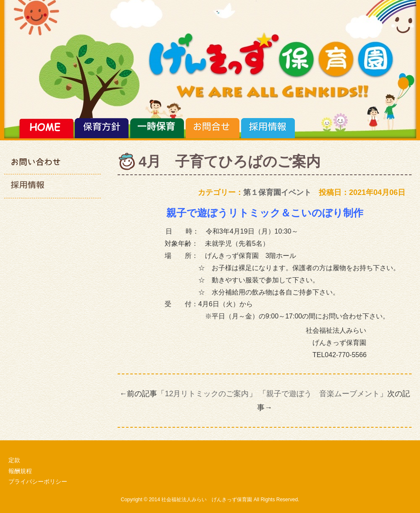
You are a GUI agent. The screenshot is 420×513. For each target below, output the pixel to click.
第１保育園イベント (277, 192)
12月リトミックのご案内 (207, 394)
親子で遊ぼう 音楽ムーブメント (323, 394)
